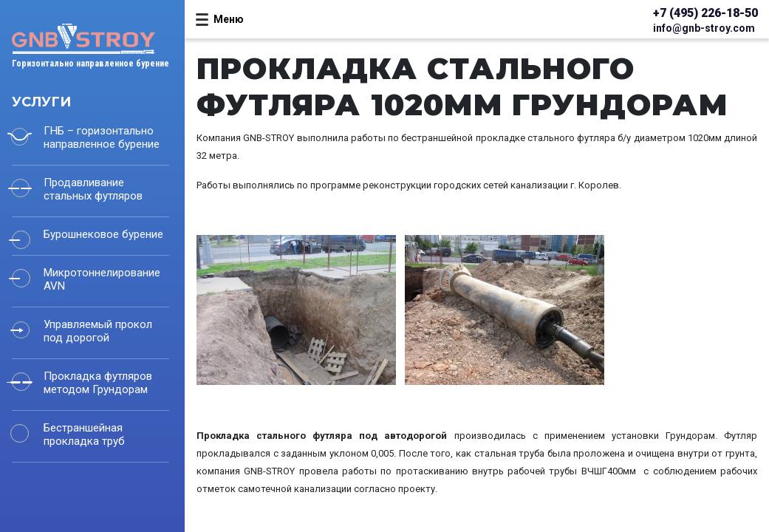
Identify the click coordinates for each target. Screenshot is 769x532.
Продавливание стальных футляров (93, 189)
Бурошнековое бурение (103, 234)
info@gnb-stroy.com (704, 28)
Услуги (41, 102)
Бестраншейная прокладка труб (84, 434)
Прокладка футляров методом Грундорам (98, 383)
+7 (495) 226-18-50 (705, 13)
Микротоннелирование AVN (102, 279)
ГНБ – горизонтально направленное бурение (102, 137)
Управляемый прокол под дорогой (98, 331)
